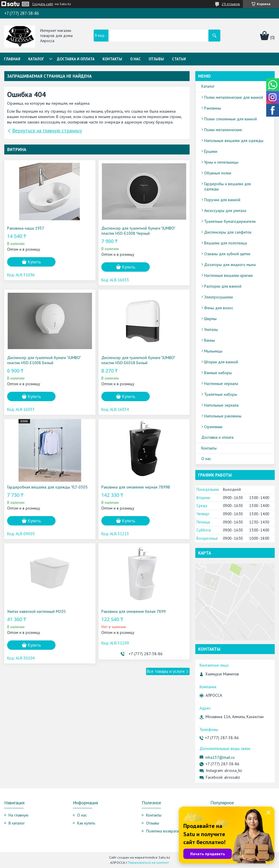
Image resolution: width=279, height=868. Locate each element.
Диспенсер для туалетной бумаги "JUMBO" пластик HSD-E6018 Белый (138, 360)
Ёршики (211, 151)
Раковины (213, 108)
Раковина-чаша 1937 (26, 228)
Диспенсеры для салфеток (228, 232)
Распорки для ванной (223, 286)
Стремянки (213, 427)
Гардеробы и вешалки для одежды (227, 186)
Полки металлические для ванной (234, 97)
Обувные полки (218, 173)
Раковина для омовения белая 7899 (134, 611)
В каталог (17, 823)
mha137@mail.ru (220, 757)
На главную (19, 815)
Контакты (112, 59)
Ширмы (210, 319)
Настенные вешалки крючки (228, 275)
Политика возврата (162, 831)
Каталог (36, 59)
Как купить (86, 823)
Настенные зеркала (221, 384)
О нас (135, 59)
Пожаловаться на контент (148, 862)
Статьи (179, 59)
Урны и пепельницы (221, 162)
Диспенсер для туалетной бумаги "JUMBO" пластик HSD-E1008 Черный (138, 231)
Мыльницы (213, 351)
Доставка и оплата (76, 59)
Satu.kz (164, 857)
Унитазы (211, 329)
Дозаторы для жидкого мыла (230, 265)
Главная (12, 59)
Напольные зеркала (221, 405)
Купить (34, 262)
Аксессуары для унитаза (225, 211)
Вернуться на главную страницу (47, 131)
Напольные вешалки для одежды (234, 141)
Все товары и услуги (166, 671)
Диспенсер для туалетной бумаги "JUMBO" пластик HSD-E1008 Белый (44, 360)
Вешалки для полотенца (225, 243)
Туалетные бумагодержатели (230, 221)
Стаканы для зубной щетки (227, 254)
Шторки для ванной (221, 362)
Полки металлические (223, 130)
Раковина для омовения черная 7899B (136, 487)
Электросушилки (219, 297)
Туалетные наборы (221, 394)
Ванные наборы (218, 373)
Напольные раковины (223, 416)
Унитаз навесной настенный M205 (36, 611)
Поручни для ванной (222, 200)
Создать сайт (43, 4)
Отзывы (156, 59)
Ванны (210, 340)
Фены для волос (219, 308)
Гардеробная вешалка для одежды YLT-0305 (47, 487)
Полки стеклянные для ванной (230, 119)
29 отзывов (231, 4)
